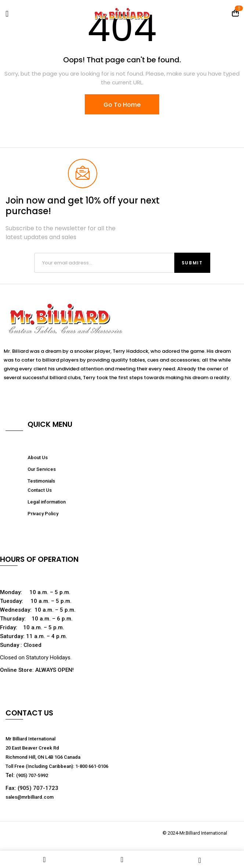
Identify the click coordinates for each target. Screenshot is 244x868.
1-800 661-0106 (92, 766)
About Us (38, 457)
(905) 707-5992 (32, 775)
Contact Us (40, 490)
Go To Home (122, 105)
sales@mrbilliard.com (30, 797)
